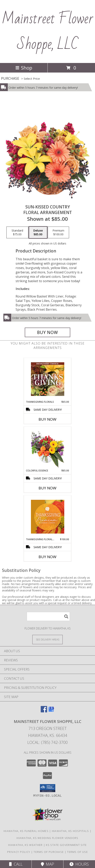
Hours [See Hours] (79, 864)
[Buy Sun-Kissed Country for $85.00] (47, 332)
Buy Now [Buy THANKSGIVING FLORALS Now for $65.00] (47, 419)
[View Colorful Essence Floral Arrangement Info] (48, 448)
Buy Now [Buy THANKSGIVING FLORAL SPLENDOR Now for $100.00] (47, 557)
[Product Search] (48, 616)
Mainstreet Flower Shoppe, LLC (47, 31)
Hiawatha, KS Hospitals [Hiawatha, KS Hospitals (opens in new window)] (70, 831)
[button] (48, 788)
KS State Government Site (66, 845)
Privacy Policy (19, 852)
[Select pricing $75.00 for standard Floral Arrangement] (17, 233)
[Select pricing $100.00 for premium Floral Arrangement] (58, 233)
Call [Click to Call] (16, 864)
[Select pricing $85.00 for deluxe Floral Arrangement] (38, 233)
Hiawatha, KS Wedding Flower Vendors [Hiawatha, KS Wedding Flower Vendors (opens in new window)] (47, 838)
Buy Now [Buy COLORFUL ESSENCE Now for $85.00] (47, 488)
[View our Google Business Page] (51, 711)
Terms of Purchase (49, 852)
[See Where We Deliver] (47, 639)
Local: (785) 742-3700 (47, 742)
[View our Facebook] (44, 711)
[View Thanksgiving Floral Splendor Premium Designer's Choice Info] (48, 517)
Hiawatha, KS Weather (25, 845)
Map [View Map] (47, 864)
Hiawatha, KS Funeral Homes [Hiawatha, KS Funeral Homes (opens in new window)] (26, 831)
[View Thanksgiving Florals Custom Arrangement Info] (48, 379)
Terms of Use (77, 852)
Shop (24, 68)
